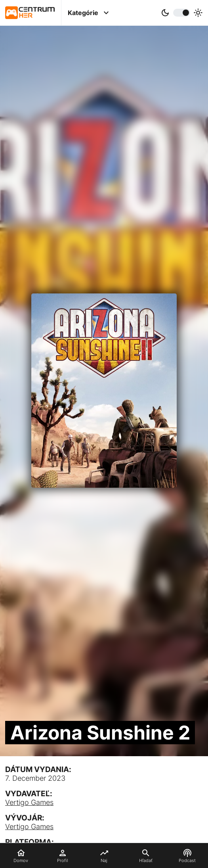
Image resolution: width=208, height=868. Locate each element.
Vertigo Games (29, 802)
